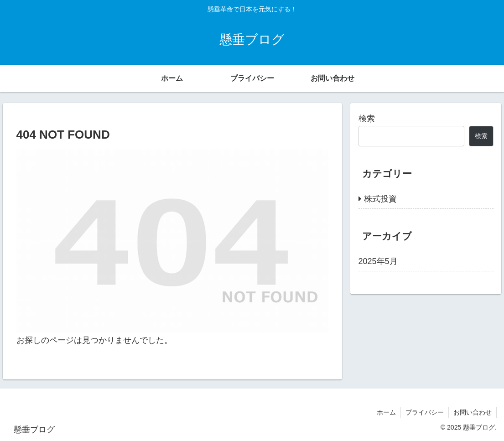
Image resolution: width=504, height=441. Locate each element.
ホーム (386, 412)
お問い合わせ (473, 412)
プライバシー (425, 412)
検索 (367, 119)
